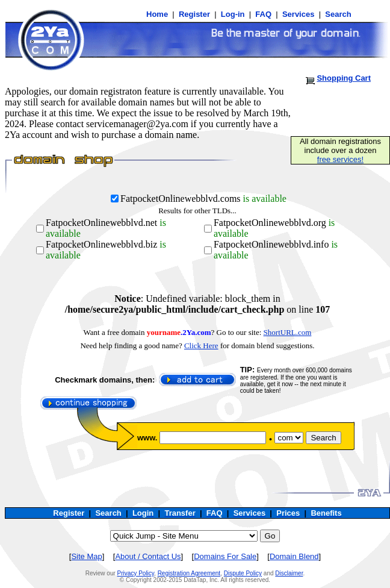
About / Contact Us (148, 556)
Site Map (86, 556)
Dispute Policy (243, 573)
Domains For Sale (225, 556)
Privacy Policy (136, 573)
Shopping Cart (344, 78)
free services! (340, 159)
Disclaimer (289, 573)
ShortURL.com (288, 332)
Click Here (201, 346)
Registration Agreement (189, 573)
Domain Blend (294, 556)
